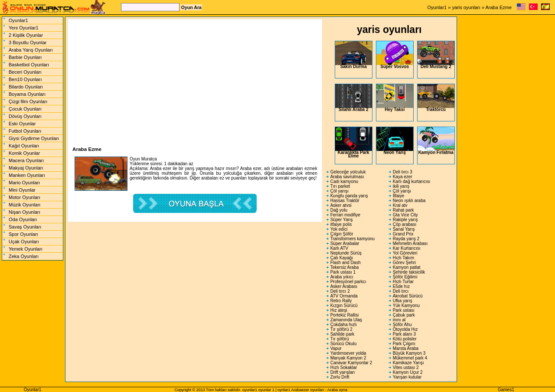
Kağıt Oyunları (24, 146)
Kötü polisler (405, 339)
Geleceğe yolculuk (348, 172)
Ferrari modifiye (345, 215)
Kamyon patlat (407, 267)
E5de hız (401, 286)
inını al (399, 320)
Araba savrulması (347, 177)
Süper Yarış (342, 220)
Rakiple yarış (405, 220)
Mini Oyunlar (22, 190)
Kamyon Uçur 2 (408, 372)
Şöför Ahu (402, 325)
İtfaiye (399, 196)
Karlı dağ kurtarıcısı (412, 181)
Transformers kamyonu (353, 239)
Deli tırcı (401, 291)
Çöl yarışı (340, 191)
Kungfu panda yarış (349, 196)
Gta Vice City (405, 215)
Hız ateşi (339, 310)
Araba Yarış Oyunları (31, 50)
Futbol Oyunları (25, 131)
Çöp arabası (405, 224)
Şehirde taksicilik (409, 272)
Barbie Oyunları (25, 57)
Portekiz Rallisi (345, 315)
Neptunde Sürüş (346, 253)
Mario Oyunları (24, 183)
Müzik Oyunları (24, 205)
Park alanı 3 (404, 334)
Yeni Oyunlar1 (24, 28)
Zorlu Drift (340, 377)
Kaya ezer (403, 177)
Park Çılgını (404, 344)
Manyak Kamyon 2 (348, 358)
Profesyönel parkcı (348, 282)
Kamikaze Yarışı (408, 363)
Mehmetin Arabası (410, 243)
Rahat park (403, 210)
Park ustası (404, 310)
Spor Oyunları (23, 234)
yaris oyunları (466, 7)
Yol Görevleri (405, 253)
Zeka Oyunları (24, 256)
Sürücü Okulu (344, 344)
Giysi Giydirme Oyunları (34, 138)
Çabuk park (404, 315)
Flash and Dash (346, 263)
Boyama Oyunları (27, 94)
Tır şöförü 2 (341, 329)
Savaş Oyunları (25, 227)
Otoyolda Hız (405, 329)
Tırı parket (340, 186)
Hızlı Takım (403, 258)
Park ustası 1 (343, 272)
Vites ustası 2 (406, 367)
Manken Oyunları (27, 175)
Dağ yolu (339, 210)
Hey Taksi (395, 98)
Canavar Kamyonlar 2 (351, 363)
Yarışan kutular (407, 377)
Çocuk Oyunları (25, 109)
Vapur (336, 348)
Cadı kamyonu (344, 181)
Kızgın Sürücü (344, 305)
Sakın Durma (354, 55)
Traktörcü (436, 98)
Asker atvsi (341, 205)
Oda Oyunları (23, 219)
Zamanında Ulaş (346, 320)
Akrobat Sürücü (408, 296)
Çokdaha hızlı (344, 325)
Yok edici (339, 229)
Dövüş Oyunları (25, 116)
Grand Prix (403, 234)
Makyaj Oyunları (26, 168)
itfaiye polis (341, 224)
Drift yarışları (343, 372)
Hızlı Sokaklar (344, 367)
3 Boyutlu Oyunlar (28, 42)
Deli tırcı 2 (340, 291)
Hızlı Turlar (403, 282)
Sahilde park (343, 334)
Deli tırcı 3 (403, 172)
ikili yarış (401, 186)
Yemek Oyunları (26, 249)
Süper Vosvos (395, 55)
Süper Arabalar (345, 243)
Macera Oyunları (26, 160)
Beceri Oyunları (25, 72)
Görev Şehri (404, 263)
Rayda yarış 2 (406, 239)
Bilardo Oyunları (26, 87)
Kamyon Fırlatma (436, 141)
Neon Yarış (395, 141)
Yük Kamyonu (406, 305)
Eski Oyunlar (22, 124)
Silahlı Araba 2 (354, 98)
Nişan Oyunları (24, 212)
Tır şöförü (340, 339)
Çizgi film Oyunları (28, 101)
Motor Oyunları (24, 197)
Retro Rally (341, 301)
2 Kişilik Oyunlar (26, 35)
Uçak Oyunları (24, 242)
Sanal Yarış (404, 229)
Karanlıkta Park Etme (354, 143)
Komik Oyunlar (24, 153)
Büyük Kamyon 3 (409, 353)
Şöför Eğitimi (405, 277)
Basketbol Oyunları (29, 65)
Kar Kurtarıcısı (407, 248)
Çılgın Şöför (342, 234)
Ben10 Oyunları (25, 79)
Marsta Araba (406, 348)
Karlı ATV (340, 248)
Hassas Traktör (345, 201)
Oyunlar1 (437, 7)
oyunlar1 (250, 390)
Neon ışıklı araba (409, 201)
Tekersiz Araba (345, 267)
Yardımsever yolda (348, 353)
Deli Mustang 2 (436, 55)
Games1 (506, 390)
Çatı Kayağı (342, 258)
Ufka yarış (403, 301)
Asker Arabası (344, 286)
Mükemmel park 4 (410, 358)
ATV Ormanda (344, 296)
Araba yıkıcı (342, 277)
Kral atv (400, 205)
